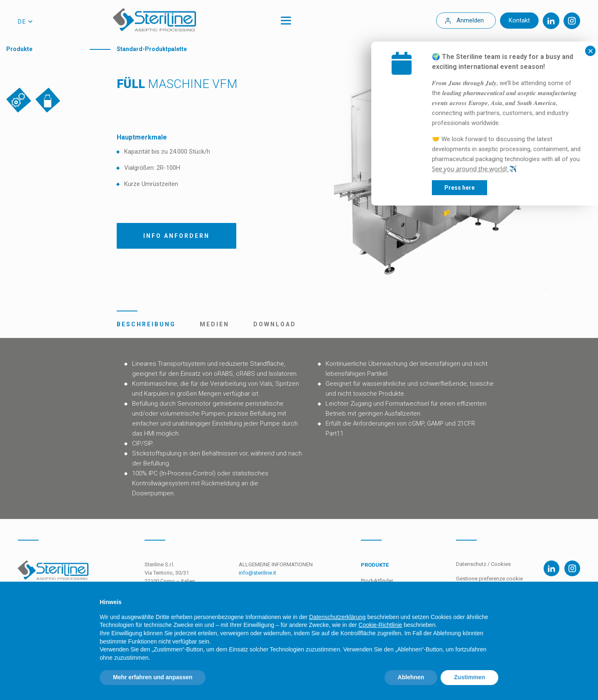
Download (275, 324)
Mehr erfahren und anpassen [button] (153, 677)
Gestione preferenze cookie (489, 579)
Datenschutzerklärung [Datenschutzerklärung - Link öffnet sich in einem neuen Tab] (337, 617)
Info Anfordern (176, 236)
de (22, 22)
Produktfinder (377, 581)
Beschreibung (146, 324)
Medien (214, 324)
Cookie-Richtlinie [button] (380, 625)
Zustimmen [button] (469, 677)
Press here (510, 188)
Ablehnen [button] (411, 677)
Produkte (19, 49)
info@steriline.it (257, 573)
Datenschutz (471, 564)
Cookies (501, 564)
